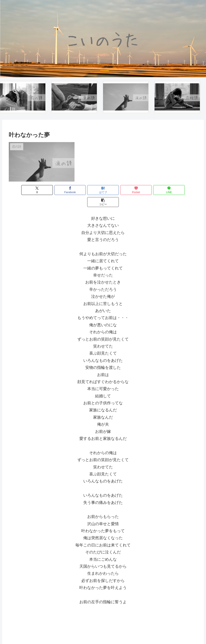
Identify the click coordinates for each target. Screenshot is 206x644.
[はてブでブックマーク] (87, 190)
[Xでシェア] (24, 190)
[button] (182, 190)
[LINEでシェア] (151, 190)
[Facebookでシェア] (56, 190)
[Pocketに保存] (119, 190)
